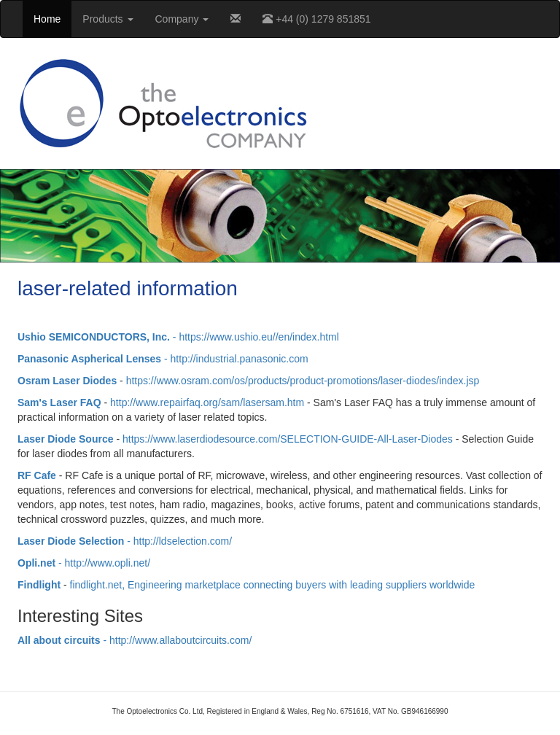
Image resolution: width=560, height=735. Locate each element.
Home (47, 19)
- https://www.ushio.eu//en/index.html (178, 337)
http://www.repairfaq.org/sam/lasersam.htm (207, 402)
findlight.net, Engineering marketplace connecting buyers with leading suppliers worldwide (273, 585)
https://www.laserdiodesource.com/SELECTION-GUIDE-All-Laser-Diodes (288, 439)
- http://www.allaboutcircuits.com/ (135, 640)
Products (108, 19)
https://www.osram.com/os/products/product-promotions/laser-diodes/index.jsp (303, 381)
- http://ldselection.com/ (125, 541)
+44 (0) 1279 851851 (316, 19)
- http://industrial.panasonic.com (163, 359)
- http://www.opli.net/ (84, 563)
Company (182, 19)
